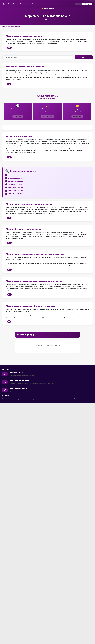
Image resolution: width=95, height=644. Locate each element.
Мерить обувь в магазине (15, 194)
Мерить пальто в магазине (15, 191)
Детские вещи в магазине (15, 178)
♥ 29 (9, 243)
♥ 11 (9, 157)
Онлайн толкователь (23, 4)
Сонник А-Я (11, 4)
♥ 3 (9, 84)
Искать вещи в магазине (15, 184)
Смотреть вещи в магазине (16, 181)
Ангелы (34, 4)
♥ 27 (9, 295)
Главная (3, 27)
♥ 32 (9, 270)
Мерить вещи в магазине (14, 27)
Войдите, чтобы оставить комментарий (67, 335)
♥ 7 (9, 322)
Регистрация (87, 4)
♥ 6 (9, 218)
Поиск (84, 58)
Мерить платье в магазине (16, 187)
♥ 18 (9, 48)
